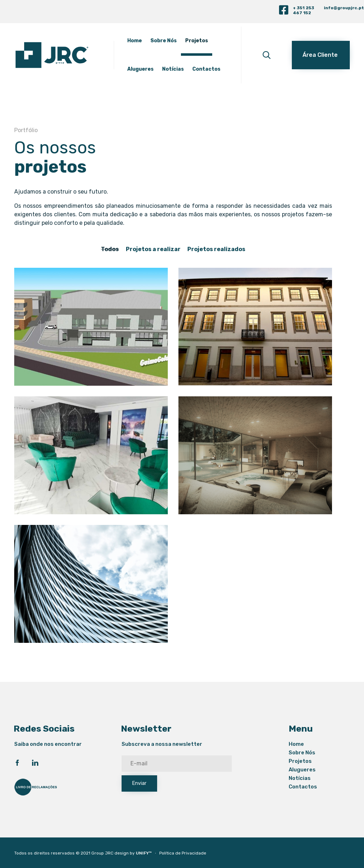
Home (135, 41)
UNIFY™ (144, 853)
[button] (321, 55)
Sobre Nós (164, 41)
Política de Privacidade (183, 853)
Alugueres (140, 69)
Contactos (206, 69)
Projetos (197, 41)
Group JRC (102, 853)
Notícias (173, 69)
